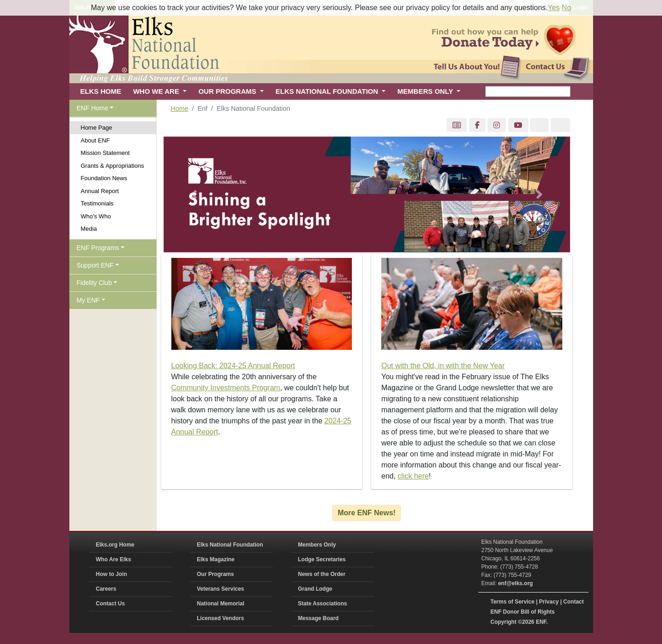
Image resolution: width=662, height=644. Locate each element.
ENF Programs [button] (98, 248)
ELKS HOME (101, 91)
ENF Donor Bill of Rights (523, 612)
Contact (574, 602)
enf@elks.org (515, 583)
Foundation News (104, 178)
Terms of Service (513, 602)
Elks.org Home (115, 545)
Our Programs (216, 574)
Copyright (504, 622)
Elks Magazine (216, 559)
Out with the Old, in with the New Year (443, 366)
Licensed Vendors (221, 618)
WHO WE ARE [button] (157, 91)
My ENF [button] (88, 300)
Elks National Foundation (230, 545)
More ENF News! (367, 513)
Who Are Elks (114, 559)
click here (413, 476)
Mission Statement (105, 153)
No (566, 8)
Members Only (317, 545)
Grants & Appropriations (113, 166)
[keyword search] (528, 91)
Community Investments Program (226, 388)
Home (180, 108)
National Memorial (221, 604)
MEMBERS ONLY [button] (426, 91)
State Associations (323, 604)
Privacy (549, 602)
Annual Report (100, 191)
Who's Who (96, 216)
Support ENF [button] (95, 265)
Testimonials (97, 203)
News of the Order (322, 574)
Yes (554, 8)
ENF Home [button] (93, 108)
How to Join (112, 574)
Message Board (319, 618)
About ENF (96, 140)
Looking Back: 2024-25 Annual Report (233, 366)
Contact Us (110, 604)
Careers (106, 589)
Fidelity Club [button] (94, 283)
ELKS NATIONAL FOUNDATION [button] (328, 91)
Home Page (97, 128)
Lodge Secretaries (322, 559)
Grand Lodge (315, 589)
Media (89, 229)
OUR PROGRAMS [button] (228, 91)
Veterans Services (221, 589)
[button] (194, 195)
